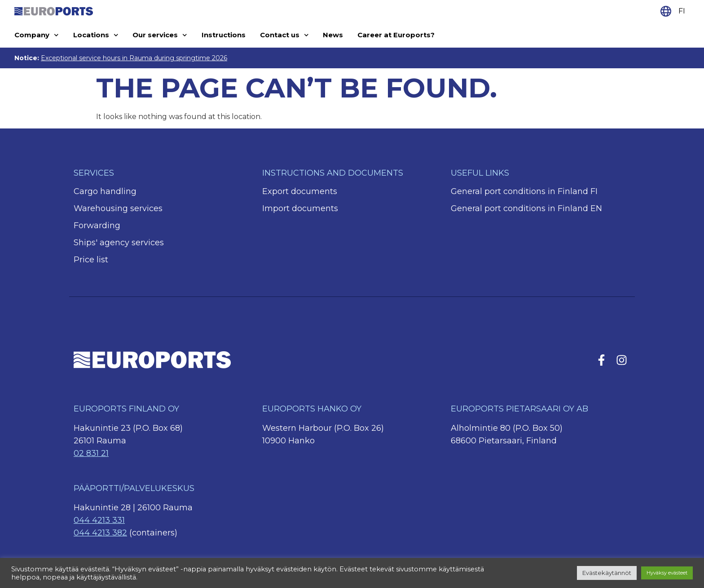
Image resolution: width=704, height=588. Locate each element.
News (333, 35)
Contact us (284, 35)
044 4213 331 (99, 520)
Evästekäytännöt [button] (607, 573)
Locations (96, 35)
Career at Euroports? (396, 35)
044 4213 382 (100, 533)
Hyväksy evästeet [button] (667, 573)
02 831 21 (91, 453)
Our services (160, 35)
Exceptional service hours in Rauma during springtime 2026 (134, 58)
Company (37, 35)
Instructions (224, 35)
